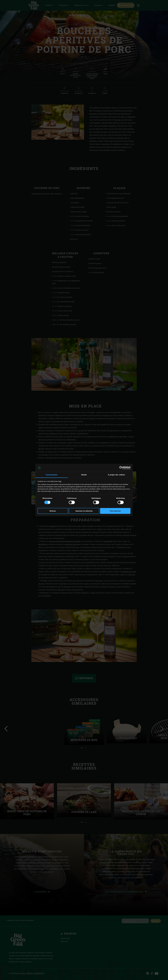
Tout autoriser (115, 511)
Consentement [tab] (52, 475)
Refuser (53, 511)
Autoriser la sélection (84, 511)
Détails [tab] (84, 475)
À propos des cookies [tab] (116, 475)
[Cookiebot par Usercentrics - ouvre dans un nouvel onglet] (121, 468)
